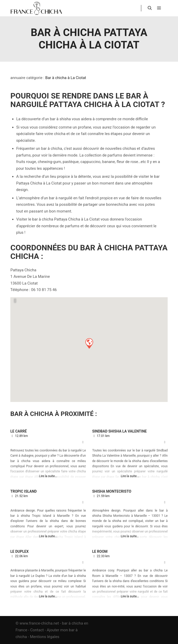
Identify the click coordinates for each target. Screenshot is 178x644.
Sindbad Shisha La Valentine (119, 431)
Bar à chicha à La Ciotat (66, 78)
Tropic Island (24, 491)
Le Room (100, 551)
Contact (37, 630)
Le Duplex (20, 551)
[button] (89, 343)
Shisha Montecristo (112, 491)
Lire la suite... (48, 476)
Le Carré (18, 431)
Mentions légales (45, 637)
